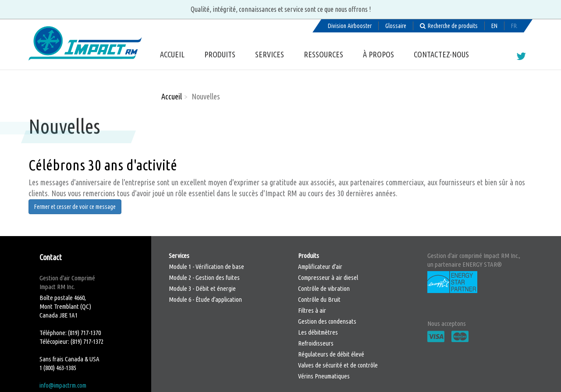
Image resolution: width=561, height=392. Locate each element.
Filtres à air (312, 310)
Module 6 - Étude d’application (205, 299)
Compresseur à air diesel (328, 277)
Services (270, 54)
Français (514, 26)
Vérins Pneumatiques (324, 376)
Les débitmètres (318, 332)
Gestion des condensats (327, 321)
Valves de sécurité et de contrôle (338, 365)
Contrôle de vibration (324, 288)
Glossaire (396, 26)
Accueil (172, 54)
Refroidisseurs (316, 343)
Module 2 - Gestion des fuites (204, 277)
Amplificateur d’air (320, 267)
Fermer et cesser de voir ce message (75, 207)
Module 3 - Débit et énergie (202, 288)
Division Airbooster (350, 26)
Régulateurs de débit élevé (331, 354)
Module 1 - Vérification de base (206, 267)
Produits (220, 54)
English (494, 26)
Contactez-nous (441, 54)
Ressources (323, 54)
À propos (378, 54)
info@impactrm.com (63, 385)
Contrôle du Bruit (319, 299)
